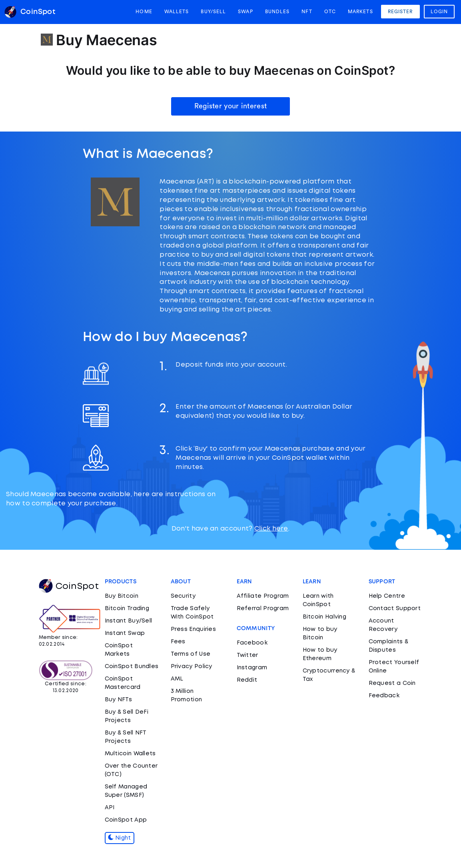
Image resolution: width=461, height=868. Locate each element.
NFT (307, 12)
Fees (178, 642)
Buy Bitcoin (122, 596)
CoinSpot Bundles (132, 666)
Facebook (252, 643)
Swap (245, 12)
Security (183, 596)
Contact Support (395, 609)
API (110, 808)
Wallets (177, 12)
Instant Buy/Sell (129, 621)
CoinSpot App (126, 820)
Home (144, 12)
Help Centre (387, 596)
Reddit (247, 680)
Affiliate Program (263, 596)
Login (439, 12)
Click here (271, 529)
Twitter (247, 655)
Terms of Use (191, 654)
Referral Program (263, 609)
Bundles (277, 12)
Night (120, 838)
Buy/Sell (213, 12)
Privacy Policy (192, 666)
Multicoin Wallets (130, 754)
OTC (330, 12)
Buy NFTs (118, 700)
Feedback (384, 696)
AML (177, 679)
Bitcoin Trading (127, 609)
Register (400, 12)
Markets (360, 12)
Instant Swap (125, 633)
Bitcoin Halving (325, 617)
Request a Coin (392, 683)
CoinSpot (69, 587)
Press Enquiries (194, 629)
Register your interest (231, 106)
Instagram (252, 668)
